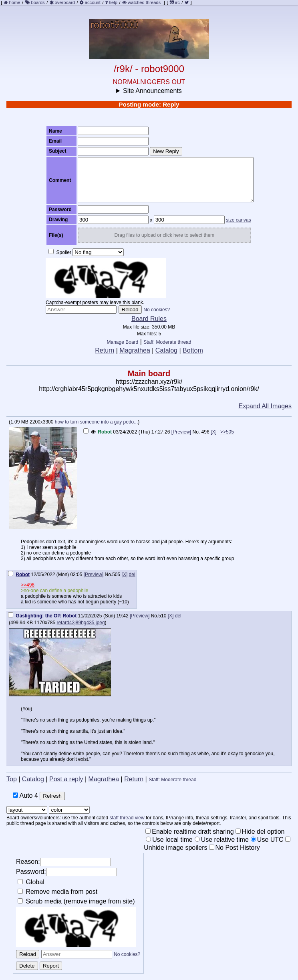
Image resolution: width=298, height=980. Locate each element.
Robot (105, 432)
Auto (25, 795)
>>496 (28, 585)
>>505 (227, 432)
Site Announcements (152, 91)
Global (31, 882)
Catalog (166, 350)
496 (205, 432)
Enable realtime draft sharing (190, 832)
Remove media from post (57, 892)
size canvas (239, 220)
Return (105, 350)
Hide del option (260, 832)
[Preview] (181, 432)
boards (38, 2)
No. (196, 432)
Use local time (169, 840)
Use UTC (267, 840)
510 (162, 616)
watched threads (141, 2)
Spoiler (60, 252)
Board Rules (149, 319)
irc (175, 2)
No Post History (235, 848)
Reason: (63, 862)
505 (116, 575)
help (113, 2)
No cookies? (157, 310)
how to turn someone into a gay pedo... (96, 422)
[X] (214, 432)
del (132, 575)
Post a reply (66, 779)
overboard (65, 2)
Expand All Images (265, 406)
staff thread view (127, 818)
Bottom (193, 350)
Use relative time (222, 840)
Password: (66, 872)
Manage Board (123, 342)
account (93, 2)
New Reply (166, 151)
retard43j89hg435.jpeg (81, 623)
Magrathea (135, 350)
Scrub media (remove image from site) (76, 901)
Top (12, 779)
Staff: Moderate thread (167, 342)
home (15, 2)
